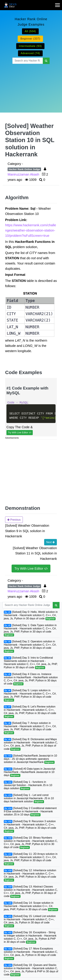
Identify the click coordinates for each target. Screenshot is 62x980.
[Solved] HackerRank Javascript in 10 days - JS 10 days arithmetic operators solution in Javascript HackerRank (30, 759)
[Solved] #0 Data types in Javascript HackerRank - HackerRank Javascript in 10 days (29, 772)
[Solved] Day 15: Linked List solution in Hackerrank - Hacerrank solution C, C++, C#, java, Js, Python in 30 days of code (30, 921)
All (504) (30, 31)
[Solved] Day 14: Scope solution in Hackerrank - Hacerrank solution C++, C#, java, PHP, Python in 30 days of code (31, 906)
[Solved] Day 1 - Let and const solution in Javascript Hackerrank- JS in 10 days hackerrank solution (29, 798)
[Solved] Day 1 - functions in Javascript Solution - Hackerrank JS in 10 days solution (28, 785)
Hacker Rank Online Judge (24, 169)
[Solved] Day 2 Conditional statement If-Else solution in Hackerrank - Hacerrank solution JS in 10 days (30, 811)
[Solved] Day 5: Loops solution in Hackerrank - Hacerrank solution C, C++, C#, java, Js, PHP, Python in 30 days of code (30, 695)
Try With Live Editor (20, 433)
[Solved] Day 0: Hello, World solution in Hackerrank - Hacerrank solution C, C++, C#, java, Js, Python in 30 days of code (31, 615)
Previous (14, 520)
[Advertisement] (31, 84)
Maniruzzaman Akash (24, 174)
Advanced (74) (30, 53)
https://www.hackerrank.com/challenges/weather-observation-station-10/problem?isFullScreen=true (31, 230)
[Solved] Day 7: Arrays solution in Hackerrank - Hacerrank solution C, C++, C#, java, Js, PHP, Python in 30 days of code (30, 728)
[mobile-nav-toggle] (59, 3)
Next (51, 542)
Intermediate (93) (30, 46)
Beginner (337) (30, 39)
